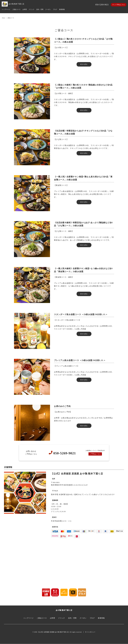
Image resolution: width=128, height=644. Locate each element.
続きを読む (84, 64)
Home (3, 18)
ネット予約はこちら (119, 5)
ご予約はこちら (95, 454)
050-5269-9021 (102, 5)
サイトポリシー (90, 632)
